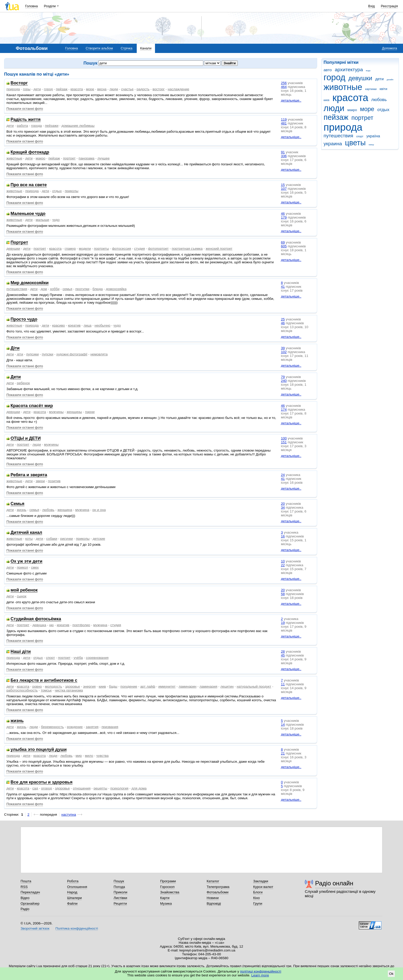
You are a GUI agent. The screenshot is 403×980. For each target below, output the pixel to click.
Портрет (19, 243)
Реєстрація (389, 6)
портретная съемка (187, 249)
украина (333, 144)
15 (283, 185)
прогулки (82, 289)
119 (284, 119)
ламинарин (187, 686)
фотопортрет (158, 249)
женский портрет (219, 249)
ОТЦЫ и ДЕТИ (26, 439)
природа (343, 127)
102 (284, 352)
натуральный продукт (254, 686)
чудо (56, 220)
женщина (65, 510)
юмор (371, 145)
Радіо (25, 909)
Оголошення (77, 887)
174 (284, 410)
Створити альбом (99, 48)
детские (99, 539)
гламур (70, 249)
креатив (74, 325)
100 (284, 438)
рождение (75, 727)
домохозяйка (116, 289)
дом (44, 289)
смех (35, 567)
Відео (25, 898)
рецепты (100, 788)
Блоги (258, 892)
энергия (89, 686)
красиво (59, 325)
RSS (24, 887)
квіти (383, 89)
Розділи (50, 6)
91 (283, 152)
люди (334, 108)
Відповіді (214, 903)
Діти (15, 348)
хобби (55, 289)
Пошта (26, 881)
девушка (39, 625)
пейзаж (336, 117)
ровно (37, 686)
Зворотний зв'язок (35, 928)
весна (102, 89)
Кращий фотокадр (30, 152)
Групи (258, 903)
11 (283, 684)
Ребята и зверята (29, 475)
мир (79, 756)
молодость (54, 686)
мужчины (56, 412)
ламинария (208, 686)
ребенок (23, 383)
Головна (31, 6)
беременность (52, 727)
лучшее (103, 158)
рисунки (66, 539)
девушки (360, 78)
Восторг (19, 83)
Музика (166, 903)
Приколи (120, 892)
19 (283, 623)
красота (350, 98)
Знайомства (170, 892)
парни (90, 412)
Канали (146, 48)
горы (27, 89)
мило (89, 756)
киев (326, 100)
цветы (355, 143)
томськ (46, 690)
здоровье (72, 686)
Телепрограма (218, 887)
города (36, 126)
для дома (139, 788)
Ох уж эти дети (26, 561)
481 (284, 123)
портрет (362, 118)
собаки (52, 539)
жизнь (21, 510)
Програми (168, 881)
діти (20, 354)
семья (67, 289)
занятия (92, 727)
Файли (72, 903)
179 (284, 217)
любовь (379, 100)
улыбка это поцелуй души (39, 750)
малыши (43, 220)
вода (368, 71)
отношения (82, 788)
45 (283, 655)
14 (283, 725)
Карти (165, 898)
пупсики (33, 354)
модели (85, 249)
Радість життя (26, 120)
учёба (78, 658)
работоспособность (22, 690)
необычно (103, 325)
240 (284, 381)
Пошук (119, 881)
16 (283, 536)
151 (284, 442)
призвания (110, 727)
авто (328, 70)
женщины (74, 412)
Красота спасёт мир (32, 406)
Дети (16, 377)
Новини (213, 898)
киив (102, 686)
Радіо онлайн (334, 883)
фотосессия (122, 249)
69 (283, 242)
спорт (360, 136)
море (367, 109)
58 (283, 594)
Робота (73, 881)
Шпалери (74, 898)
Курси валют (263, 887)
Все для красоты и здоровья (42, 782)
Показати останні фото (25, 109)
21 (283, 753)
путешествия (338, 136)
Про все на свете (29, 185)
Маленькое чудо (28, 214)
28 (283, 651)
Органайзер (30, 903)
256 (284, 83)
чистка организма (69, 690)
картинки (371, 89)
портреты (101, 249)
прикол (22, 567)
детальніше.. (291, 100)
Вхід (372, 6)
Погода (119, 887)
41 (283, 287)
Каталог (213, 881)
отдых (383, 110)
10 (283, 561)
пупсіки (48, 354)
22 (283, 565)
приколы (72, 191)
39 (283, 348)
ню (51, 625)
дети (379, 79)
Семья (17, 504)
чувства (102, 756)
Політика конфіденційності (77, 928)
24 (283, 475)
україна (373, 136)
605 (284, 246)
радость (143, 89)
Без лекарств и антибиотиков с (44, 681)
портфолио (81, 625)
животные (343, 87)
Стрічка (126, 48)
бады (113, 686)
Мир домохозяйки (30, 283)
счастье (127, 89)
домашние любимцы (78, 126)
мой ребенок (24, 590)
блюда (98, 289)
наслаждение (179, 89)
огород (47, 788)
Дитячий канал (26, 533)
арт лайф (148, 686)
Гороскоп (167, 887)
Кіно (257, 898)
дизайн (390, 80)
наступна (69, 815)
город (335, 77)
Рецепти (120, 903)
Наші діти (21, 652)
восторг (159, 89)
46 (283, 214)
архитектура (349, 70)
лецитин (227, 686)
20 (283, 504)
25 (283, 319)
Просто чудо (24, 320)
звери (40, 481)
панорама (86, 158)
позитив (54, 481)
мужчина (82, 510)
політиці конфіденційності (261, 971)
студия (140, 249)
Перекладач (30, 892)
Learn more (260, 975)
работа (22, 126)
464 (284, 87)
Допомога (389, 48)
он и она (99, 510)
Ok (391, 974)
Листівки (120, 898)
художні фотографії (72, 354)
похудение (129, 686)
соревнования (97, 658)
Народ (72, 892)
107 (284, 189)
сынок (21, 596)
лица (88, 325)
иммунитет (167, 686)
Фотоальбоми (218, 892)
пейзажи (52, 126)
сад (35, 788)
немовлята (99, 354)
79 (283, 377)
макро (352, 110)
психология (119, 788)
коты (29, 539)
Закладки (261, 881)
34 (283, 507)
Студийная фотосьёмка (36, 619)
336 (284, 156)
